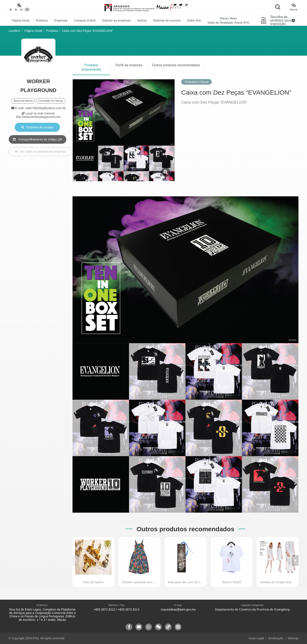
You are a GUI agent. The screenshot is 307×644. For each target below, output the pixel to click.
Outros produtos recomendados (176, 65)
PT (27, 10)
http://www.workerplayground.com (38, 117)
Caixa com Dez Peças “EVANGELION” (88, 31)
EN (21, 10)
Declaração (276, 638)
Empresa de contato (37, 127)
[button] (295, 560)
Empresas (61, 20)
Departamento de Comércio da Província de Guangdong (252, 609)
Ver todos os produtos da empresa (40, 152)
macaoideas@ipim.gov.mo (178, 609)
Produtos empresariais (91, 67)
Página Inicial (21, 20)
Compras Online (85, 20)
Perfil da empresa (129, 65)
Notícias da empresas (117, 20)
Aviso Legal (256, 638)
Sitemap (293, 638)
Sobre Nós (194, 20)
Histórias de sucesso (167, 20)
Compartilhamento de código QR (38, 139)
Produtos (42, 20)
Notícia (142, 20)
